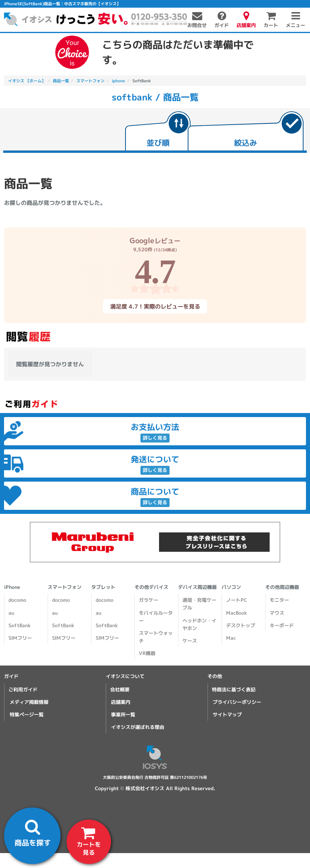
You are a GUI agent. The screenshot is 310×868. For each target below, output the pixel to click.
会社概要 (120, 690)
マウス (277, 613)
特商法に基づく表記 (234, 690)
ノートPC (237, 600)
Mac (231, 638)
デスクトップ (241, 625)
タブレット (103, 587)
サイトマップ (227, 715)
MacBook (237, 613)
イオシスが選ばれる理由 (138, 727)
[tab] (158, 132)
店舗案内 (121, 702)
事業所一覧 (123, 715)
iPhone (12, 587)
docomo (17, 600)
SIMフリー (20, 638)
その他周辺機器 (282, 587)
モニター (279, 600)
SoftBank (20, 625)
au (11, 613)
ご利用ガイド (23, 690)
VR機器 (147, 653)
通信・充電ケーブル (199, 604)
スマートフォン (65, 587)
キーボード (282, 625)
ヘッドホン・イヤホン (199, 624)
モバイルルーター (156, 617)
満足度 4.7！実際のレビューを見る (155, 306)
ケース (190, 641)
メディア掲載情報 (29, 702)
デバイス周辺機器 (197, 587)
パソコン (231, 587)
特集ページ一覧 (27, 715)
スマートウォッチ (156, 637)
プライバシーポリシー (237, 702)
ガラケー (149, 600)
